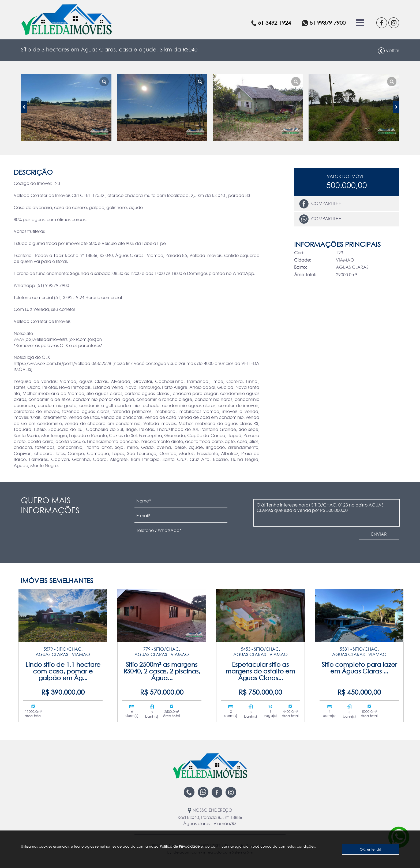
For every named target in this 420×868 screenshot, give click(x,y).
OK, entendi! (370, 849)
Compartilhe (320, 204)
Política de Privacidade (180, 846)
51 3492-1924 (271, 23)
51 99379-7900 (324, 23)
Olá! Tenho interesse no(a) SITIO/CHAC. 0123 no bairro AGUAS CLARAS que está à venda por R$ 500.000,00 (326, 513)
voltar (389, 51)
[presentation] (292, 539)
